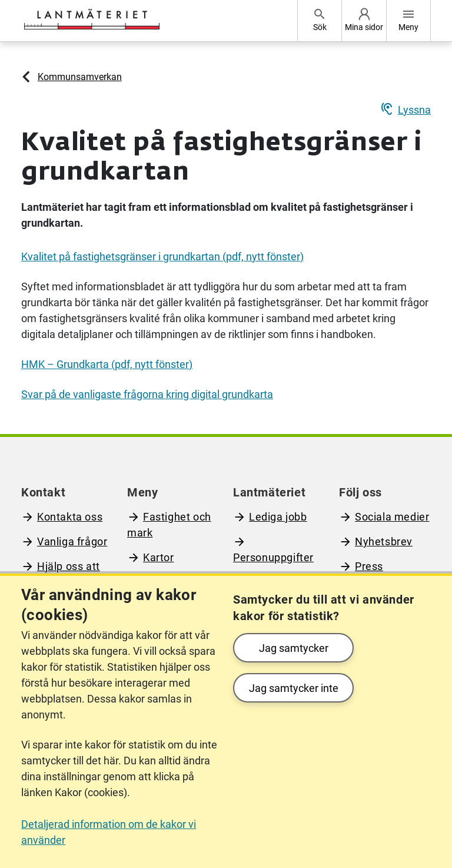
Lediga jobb (278, 517)
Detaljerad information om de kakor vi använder (109, 832)
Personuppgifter (273, 557)
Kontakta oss (70, 517)
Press (369, 566)
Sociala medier (392, 517)
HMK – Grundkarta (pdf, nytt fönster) (107, 364)
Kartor (159, 557)
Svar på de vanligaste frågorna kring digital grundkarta (147, 394)
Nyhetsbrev (384, 541)
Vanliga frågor (72, 541)
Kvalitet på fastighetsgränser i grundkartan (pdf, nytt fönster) (162, 256)
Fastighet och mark (169, 525)
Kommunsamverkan (80, 77)
